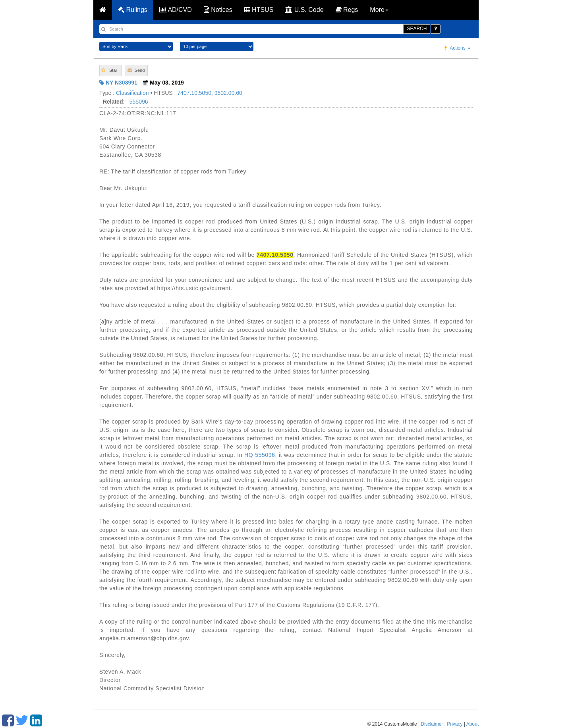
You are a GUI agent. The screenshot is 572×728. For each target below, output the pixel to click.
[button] (110, 70)
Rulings (133, 10)
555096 (139, 102)
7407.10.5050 (194, 93)
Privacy (455, 724)
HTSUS (259, 10)
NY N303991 (118, 83)
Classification (132, 93)
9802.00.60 (228, 93)
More (379, 10)
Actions (458, 48)
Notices (218, 10)
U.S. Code (304, 10)
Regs (347, 10)
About (472, 724)
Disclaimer (432, 724)
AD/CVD (176, 10)
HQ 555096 (260, 455)
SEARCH (417, 29)
